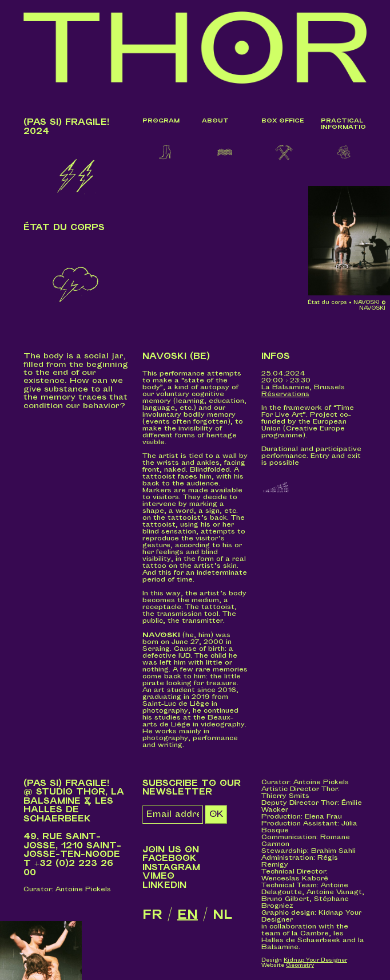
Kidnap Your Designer (315, 960)
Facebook (170, 858)
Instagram (171, 868)
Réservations (285, 394)
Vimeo (158, 876)
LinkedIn (164, 885)
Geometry (300, 965)
